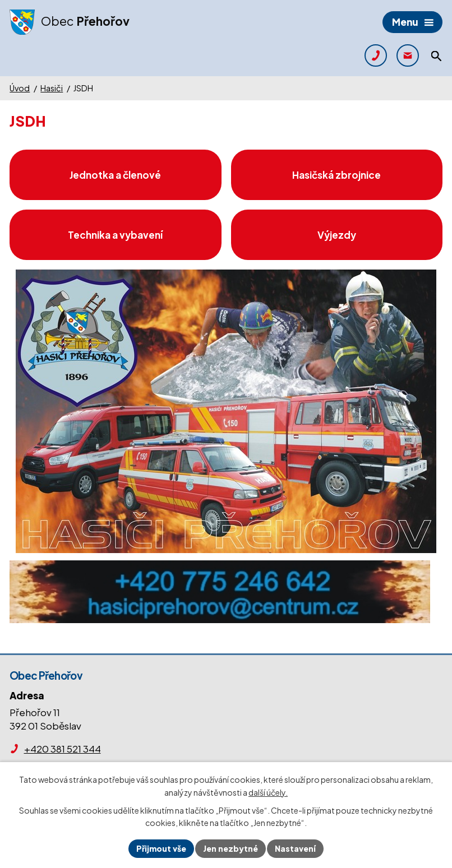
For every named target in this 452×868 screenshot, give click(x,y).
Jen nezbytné (230, 848)
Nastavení (295, 848)
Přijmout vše (161, 848)
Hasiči (52, 88)
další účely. (268, 792)
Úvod (20, 88)
